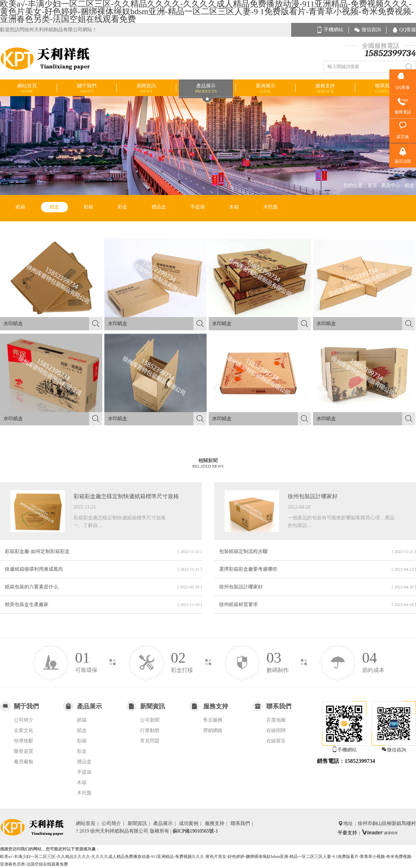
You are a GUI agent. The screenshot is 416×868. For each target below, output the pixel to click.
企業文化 (24, 730)
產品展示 (166, 823)
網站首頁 (88, 823)
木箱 (234, 207)
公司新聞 (150, 720)
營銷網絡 (213, 730)
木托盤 (270, 207)
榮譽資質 (24, 751)
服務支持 (217, 823)
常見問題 (150, 741)
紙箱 (20, 207)
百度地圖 (276, 720)
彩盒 (122, 207)
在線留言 (276, 741)
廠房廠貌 (24, 762)
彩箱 (88, 207)
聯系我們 (243, 823)
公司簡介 (24, 720)
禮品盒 (159, 207)
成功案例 (191, 823)
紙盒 (54, 207)
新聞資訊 (140, 823)
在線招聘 (276, 730)
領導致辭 (24, 741)
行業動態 (150, 730)
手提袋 (198, 207)
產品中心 (391, 185)
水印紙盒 (53, 324)
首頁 (372, 185)
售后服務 (213, 720)
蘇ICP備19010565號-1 (195, 831)
